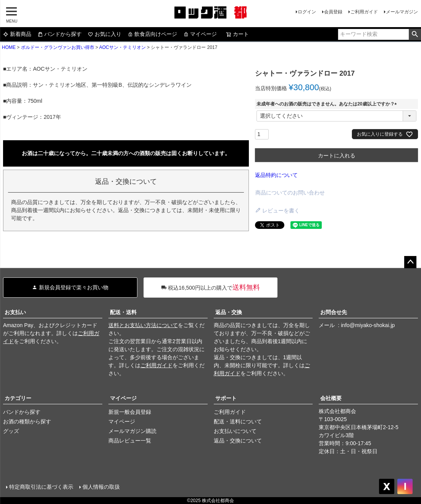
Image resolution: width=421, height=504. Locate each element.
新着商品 (17, 34)
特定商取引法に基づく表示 (41, 487)
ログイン (307, 12)
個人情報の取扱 (101, 487)
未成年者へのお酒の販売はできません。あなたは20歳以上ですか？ (328, 104)
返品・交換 (229, 312)
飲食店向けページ (152, 34)
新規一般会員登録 (130, 412)
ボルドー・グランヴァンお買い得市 (58, 47)
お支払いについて (235, 431)
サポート (226, 398)
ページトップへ (410, 262)
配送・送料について (238, 421)
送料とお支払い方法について (143, 325)
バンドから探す (60, 34)
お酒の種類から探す (27, 421)
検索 (415, 34)
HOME (9, 47)
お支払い (15, 312)
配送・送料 (123, 312)
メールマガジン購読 (132, 431)
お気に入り (105, 34)
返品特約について (276, 175)
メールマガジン (402, 12)
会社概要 (331, 398)
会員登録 (333, 12)
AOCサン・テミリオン (123, 47)
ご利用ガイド (364, 12)
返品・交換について (238, 441)
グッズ (11, 431)
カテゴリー (18, 398)
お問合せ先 (334, 312)
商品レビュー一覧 (130, 441)
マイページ (200, 34)
